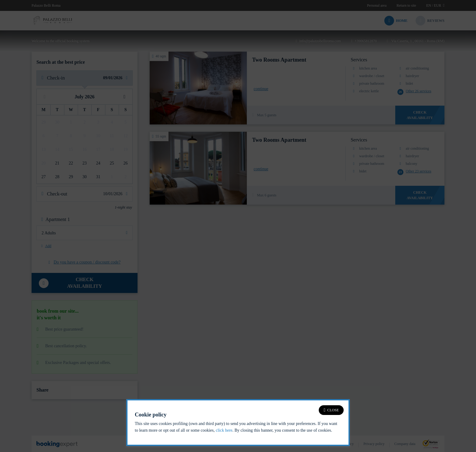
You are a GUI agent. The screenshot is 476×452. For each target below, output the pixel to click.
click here (224, 430)
